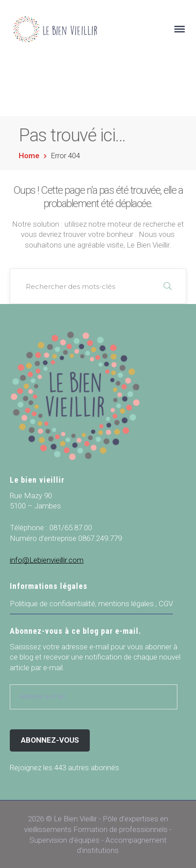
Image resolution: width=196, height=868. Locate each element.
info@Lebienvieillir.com (47, 560)
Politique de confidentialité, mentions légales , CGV (91, 604)
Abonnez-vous (50, 740)
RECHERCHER (168, 286)
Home (29, 156)
